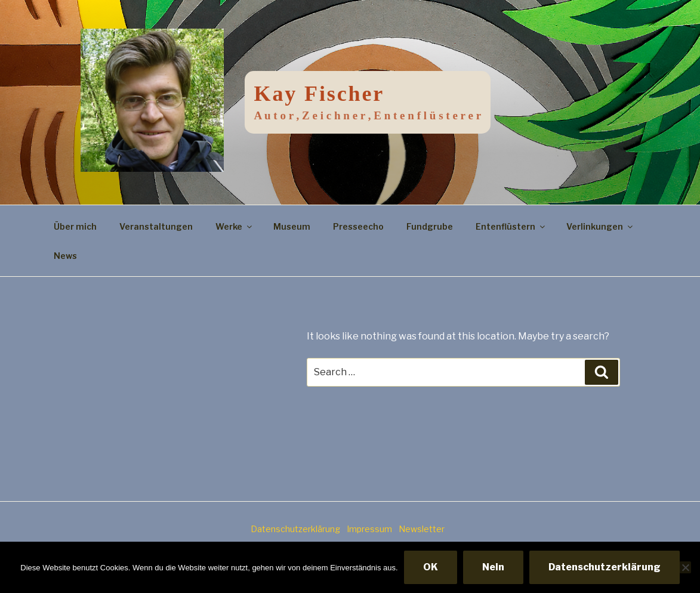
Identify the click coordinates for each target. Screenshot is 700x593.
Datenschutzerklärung (295, 529)
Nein (493, 567)
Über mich (75, 226)
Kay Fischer (320, 94)
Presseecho (358, 226)
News (65, 256)
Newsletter (422, 529)
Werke (235, 226)
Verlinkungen (600, 226)
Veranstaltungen (156, 226)
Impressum (369, 529)
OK (431, 567)
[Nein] (685, 567)
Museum (292, 226)
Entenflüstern (511, 226)
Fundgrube (430, 226)
